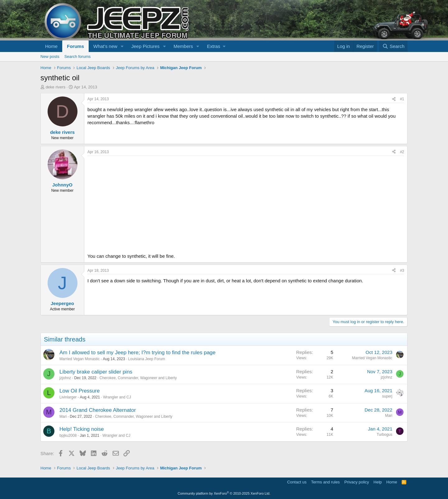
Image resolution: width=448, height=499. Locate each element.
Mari (63, 417)
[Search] (393, 46)
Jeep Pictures (145, 46)
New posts (50, 56)
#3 (402, 271)
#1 (402, 99)
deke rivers (56, 87)
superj (387, 396)
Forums (75, 46)
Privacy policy (357, 482)
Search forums (78, 56)
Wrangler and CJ (117, 397)
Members (183, 46)
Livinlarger (68, 397)
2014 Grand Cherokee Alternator (98, 410)
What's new (105, 46)
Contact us (297, 482)
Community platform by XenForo (224, 493)
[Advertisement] (246, 203)
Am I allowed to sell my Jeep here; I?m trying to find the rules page (138, 353)
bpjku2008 (68, 435)
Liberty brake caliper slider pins (96, 372)
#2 (402, 152)
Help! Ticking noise (82, 429)
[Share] (394, 99)
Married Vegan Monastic (79, 359)
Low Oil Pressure (79, 391)
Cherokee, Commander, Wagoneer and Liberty (138, 378)
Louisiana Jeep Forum (147, 359)
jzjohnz (65, 378)
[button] (122, 46)
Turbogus (385, 435)
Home (51, 46)
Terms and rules (325, 482)
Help (378, 482)
